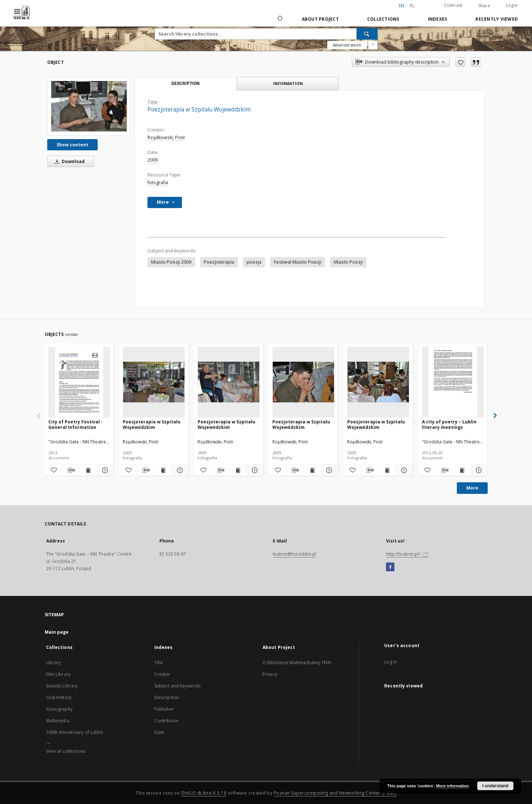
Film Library (58, 674)
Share (484, 6)
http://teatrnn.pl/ (407, 554)
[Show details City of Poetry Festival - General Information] (104, 470)
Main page (57, 632)
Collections (383, 19)
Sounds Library (62, 686)
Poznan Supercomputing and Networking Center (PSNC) (335, 793)
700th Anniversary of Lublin (75, 732)
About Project (320, 19)
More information (452, 786)
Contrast (453, 5)
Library (54, 663)
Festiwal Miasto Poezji (298, 262)
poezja (254, 262)
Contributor (167, 721)
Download (68, 161)
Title (159, 663)
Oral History (59, 697)
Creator (163, 674)
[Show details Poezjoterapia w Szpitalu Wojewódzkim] (179, 470)
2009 (153, 160)
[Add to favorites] (460, 62)
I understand (495, 786)
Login (512, 5)
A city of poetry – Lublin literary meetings (449, 424)
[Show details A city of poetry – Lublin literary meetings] (478, 470)
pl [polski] (412, 6)
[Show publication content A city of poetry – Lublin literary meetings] (462, 470)
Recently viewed (497, 19)
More (472, 488)
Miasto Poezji (348, 262)
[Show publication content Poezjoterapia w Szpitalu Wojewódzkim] (163, 470)
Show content (72, 145)
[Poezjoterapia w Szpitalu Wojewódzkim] (89, 106)
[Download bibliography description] (70, 470)
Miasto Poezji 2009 (171, 262)
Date (159, 732)
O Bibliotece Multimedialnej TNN (297, 663)
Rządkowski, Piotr (166, 137)
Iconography (59, 709)
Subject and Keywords (177, 686)
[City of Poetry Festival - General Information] (79, 382)
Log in (391, 662)
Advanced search (347, 45)
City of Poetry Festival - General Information (76, 424)
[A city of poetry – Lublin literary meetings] (453, 382)
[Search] (367, 34)
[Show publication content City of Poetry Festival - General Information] (88, 470)
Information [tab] (288, 83)
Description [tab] (185, 84)
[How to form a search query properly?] (373, 45)
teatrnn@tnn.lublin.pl (295, 554)
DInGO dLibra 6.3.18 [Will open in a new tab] (204, 793)
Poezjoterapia (219, 262)
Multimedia (58, 721)
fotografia (158, 182)
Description (166, 697)
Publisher (164, 709)
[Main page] (279, 19)
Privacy (270, 674)
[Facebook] (390, 567)
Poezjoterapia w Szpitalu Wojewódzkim (152, 424)
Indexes (438, 19)
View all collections (66, 751)
